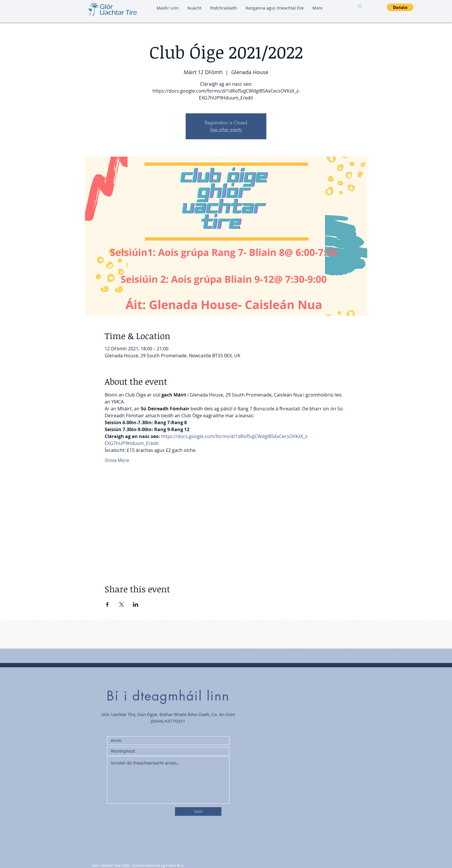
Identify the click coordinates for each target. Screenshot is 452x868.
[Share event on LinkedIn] (136, 604)
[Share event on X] (122, 604)
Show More (117, 460)
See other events (226, 130)
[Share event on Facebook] (107, 604)
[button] (362, 6)
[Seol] (198, 811)
